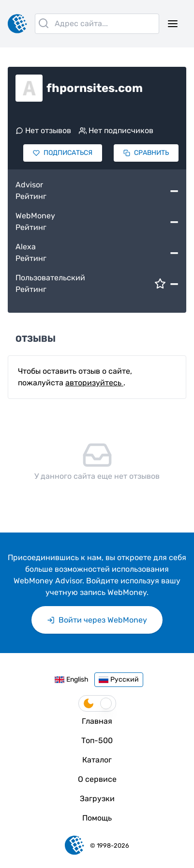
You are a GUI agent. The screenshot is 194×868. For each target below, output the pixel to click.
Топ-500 (97, 740)
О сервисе (97, 779)
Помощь (97, 818)
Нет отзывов (43, 130)
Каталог (97, 760)
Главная (97, 721)
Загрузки (97, 799)
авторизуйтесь (94, 383)
